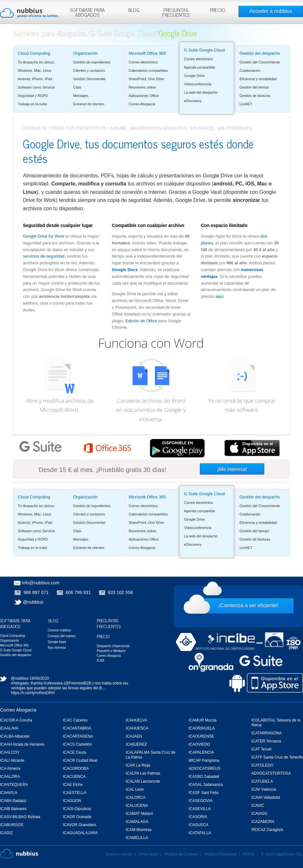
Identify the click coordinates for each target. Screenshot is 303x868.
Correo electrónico (143, 62)
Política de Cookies (181, 854)
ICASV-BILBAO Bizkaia (20, 817)
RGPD (249, 854)
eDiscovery (193, 101)
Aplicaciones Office (144, 96)
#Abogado (20, 683)
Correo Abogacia (109, 656)
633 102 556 (121, 592)
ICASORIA (198, 817)
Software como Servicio (36, 87)
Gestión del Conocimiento (260, 62)
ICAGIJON (72, 801)
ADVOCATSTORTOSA (271, 773)
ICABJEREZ (136, 744)
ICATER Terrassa (266, 741)
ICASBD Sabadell (204, 777)
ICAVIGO (259, 814)
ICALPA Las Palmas (143, 773)
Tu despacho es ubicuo (36, 62)
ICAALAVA (9, 728)
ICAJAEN (134, 736)
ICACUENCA (74, 777)
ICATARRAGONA (267, 733)
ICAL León (135, 789)
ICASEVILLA (200, 809)
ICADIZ (6, 833)
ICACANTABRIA (77, 728)
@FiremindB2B (78, 683)
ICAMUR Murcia (203, 720)
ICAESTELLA (75, 793)
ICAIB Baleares (13, 809)
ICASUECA (198, 825)
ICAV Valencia (264, 789)
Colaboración (250, 71)
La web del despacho (201, 92)
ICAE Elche (73, 785)
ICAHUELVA (136, 720)
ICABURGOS (12, 825)
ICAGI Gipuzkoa (77, 809)
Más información (156, 19)
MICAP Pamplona (204, 760)
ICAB (100, 660)
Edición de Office (141, 321)
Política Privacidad (221, 854)
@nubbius (33, 602)
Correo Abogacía (142, 104)
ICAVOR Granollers (80, 825)
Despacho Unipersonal (113, 646)
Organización (86, 53)
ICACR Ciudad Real (80, 760)
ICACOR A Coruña (16, 720)
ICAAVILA (9, 793)
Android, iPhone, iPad (35, 79)
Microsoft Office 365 (147, 53)
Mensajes (81, 96)
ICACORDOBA (76, 769)
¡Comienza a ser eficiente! (249, 605)
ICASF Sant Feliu (204, 793)
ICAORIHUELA (202, 728)
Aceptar (235, 7)
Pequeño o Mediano (111, 651)
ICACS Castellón (77, 744)
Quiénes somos (118, 854)
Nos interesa (57, 648)
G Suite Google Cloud (122, 33)
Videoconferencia (198, 84)
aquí (220, 296)
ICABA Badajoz (13, 801)
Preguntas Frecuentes (109, 623)
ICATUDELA (262, 781)
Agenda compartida (199, 67)
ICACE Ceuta (74, 752)
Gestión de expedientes (92, 62)
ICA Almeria (10, 769)
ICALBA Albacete (15, 736)
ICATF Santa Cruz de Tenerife (277, 757)
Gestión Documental (89, 79)
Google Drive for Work (44, 236)
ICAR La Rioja (138, 765)
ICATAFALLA (200, 833)
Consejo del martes (62, 636)
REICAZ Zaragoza (267, 830)
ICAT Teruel (261, 749)
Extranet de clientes (89, 104)
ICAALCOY (10, 752)
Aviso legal (148, 854)
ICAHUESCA (137, 728)
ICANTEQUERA (14, 785)
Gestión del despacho (260, 53)
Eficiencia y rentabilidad (258, 79)
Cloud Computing (34, 53)
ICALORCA (136, 797)
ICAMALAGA (137, 822)
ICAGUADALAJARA (80, 833)
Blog (53, 620)
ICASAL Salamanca (206, 785)
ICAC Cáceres (75, 720)
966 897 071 (36, 592)
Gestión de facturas (255, 96)
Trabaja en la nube (32, 104)
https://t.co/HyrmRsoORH (33, 693)
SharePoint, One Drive (146, 79)
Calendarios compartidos (148, 71)
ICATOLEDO (262, 765)
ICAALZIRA (10, 777)
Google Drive (194, 76)
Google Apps (57, 642)
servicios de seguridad (44, 256)
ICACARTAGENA (78, 736)
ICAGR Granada (77, 817)
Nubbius (19, 854)
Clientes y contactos (89, 71)
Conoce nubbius (59, 630)
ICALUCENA (137, 806)
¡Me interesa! (232, 469)
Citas (77, 87)
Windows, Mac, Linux (34, 71)
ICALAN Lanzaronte (143, 781)
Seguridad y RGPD (33, 96)
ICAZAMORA (263, 822)
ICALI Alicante (12, 760)
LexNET (246, 104)
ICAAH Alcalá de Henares (22, 744)
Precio (103, 636)
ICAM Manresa (139, 830)
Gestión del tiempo (254, 87)
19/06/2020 (39, 678)
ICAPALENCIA (201, 752)
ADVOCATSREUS (204, 769)
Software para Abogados (50, 33)
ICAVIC (258, 806)
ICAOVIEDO (199, 744)
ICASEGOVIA (200, 801)
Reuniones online (142, 87)
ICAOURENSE (201, 736)
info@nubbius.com (41, 583)
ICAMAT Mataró (139, 814)
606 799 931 (78, 592)
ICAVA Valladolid (266, 797)
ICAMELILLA (137, 838)
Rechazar (259, 7)
